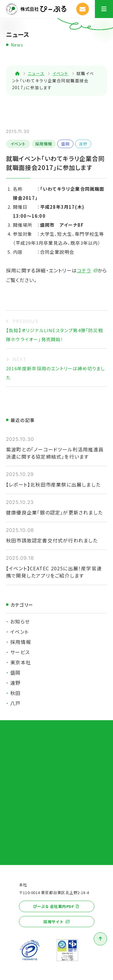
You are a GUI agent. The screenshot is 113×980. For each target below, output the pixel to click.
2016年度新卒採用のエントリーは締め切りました (56, 373)
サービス (20, 652)
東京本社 (21, 662)
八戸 (15, 703)
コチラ (84, 270)
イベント (18, 144)
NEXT (19, 359)
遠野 (83, 144)
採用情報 (44, 144)
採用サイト (53, 922)
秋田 (15, 693)
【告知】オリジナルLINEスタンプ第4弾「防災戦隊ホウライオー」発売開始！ (55, 335)
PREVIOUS (26, 321)
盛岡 (65, 144)
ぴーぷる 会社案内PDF (54, 906)
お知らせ (20, 621)
